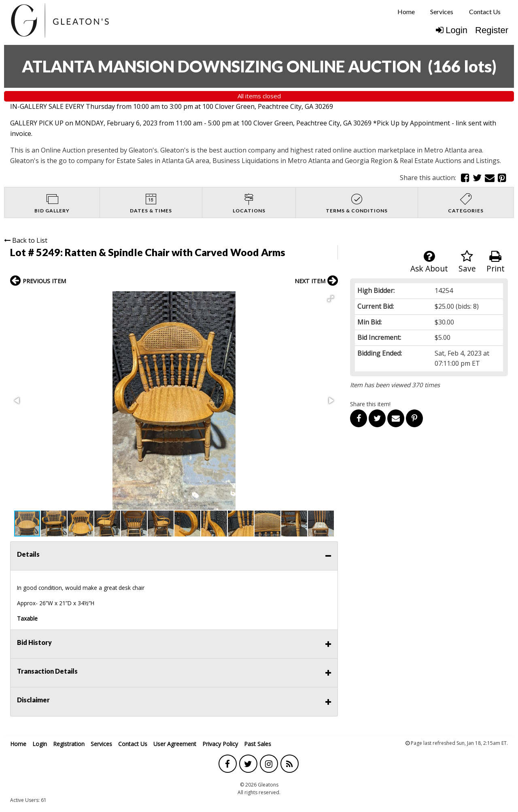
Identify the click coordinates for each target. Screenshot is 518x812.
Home (406, 12)
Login (452, 30)
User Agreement (175, 744)
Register (492, 30)
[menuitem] (406, 12)
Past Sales (258, 744)
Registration (69, 744)
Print (496, 262)
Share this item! (370, 404)
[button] (331, 299)
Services (442, 12)
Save (467, 262)
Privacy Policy (220, 744)
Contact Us (485, 12)
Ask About (429, 262)
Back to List (26, 240)
